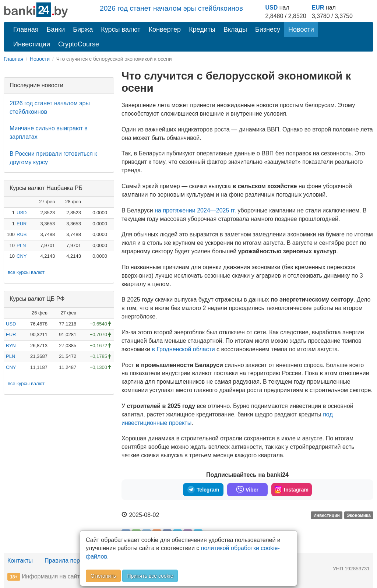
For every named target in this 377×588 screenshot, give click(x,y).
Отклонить (103, 576)
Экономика (359, 515)
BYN (11, 346)
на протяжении (195, 210)
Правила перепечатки (74, 561)
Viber (247, 490)
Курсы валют (121, 29)
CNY (22, 256)
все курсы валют (26, 272)
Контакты (20, 561)
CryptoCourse (79, 44)
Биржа (83, 29)
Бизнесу (268, 29)
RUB (22, 234)
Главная (26, 29)
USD (271, 8)
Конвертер (165, 29)
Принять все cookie (150, 576)
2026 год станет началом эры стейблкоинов (171, 8)
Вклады (235, 29)
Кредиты (202, 29)
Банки (56, 29)
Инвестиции (32, 44)
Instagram (292, 490)
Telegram (203, 490)
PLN (21, 245)
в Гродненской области (183, 349)
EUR (318, 8)
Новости (301, 29)
